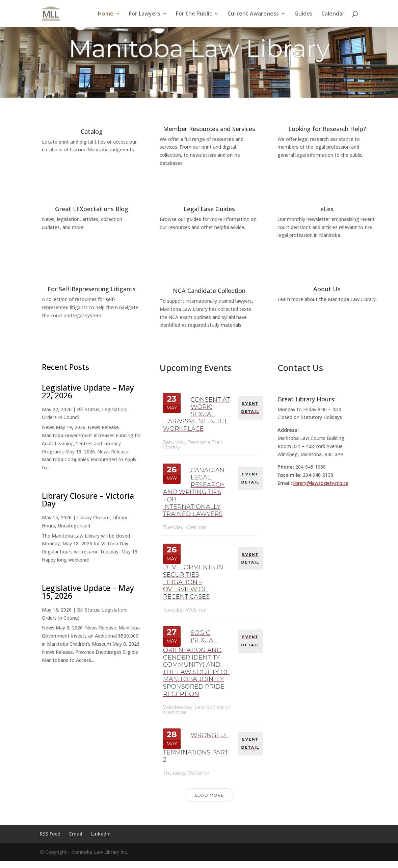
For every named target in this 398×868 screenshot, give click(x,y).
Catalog (92, 131)
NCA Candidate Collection (209, 291)
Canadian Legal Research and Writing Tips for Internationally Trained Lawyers (194, 492)
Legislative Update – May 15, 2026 (88, 592)
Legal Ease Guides (209, 209)
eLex (327, 209)
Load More (209, 795)
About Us (327, 289)
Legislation (114, 409)
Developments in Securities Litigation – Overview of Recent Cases (193, 582)
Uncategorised (74, 526)
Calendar (333, 14)
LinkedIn (101, 834)
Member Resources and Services (209, 129)
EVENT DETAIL (251, 407)
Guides (303, 14)
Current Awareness (253, 14)
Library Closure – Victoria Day (88, 500)
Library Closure (93, 517)
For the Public (194, 14)
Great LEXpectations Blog (92, 209)
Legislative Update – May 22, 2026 (88, 391)
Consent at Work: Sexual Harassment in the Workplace (196, 414)
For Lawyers (145, 14)
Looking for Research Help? (327, 129)
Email (76, 834)
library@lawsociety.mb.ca (321, 483)
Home (106, 14)
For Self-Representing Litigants (92, 289)
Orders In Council (61, 417)
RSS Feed (50, 834)
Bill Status (88, 409)
